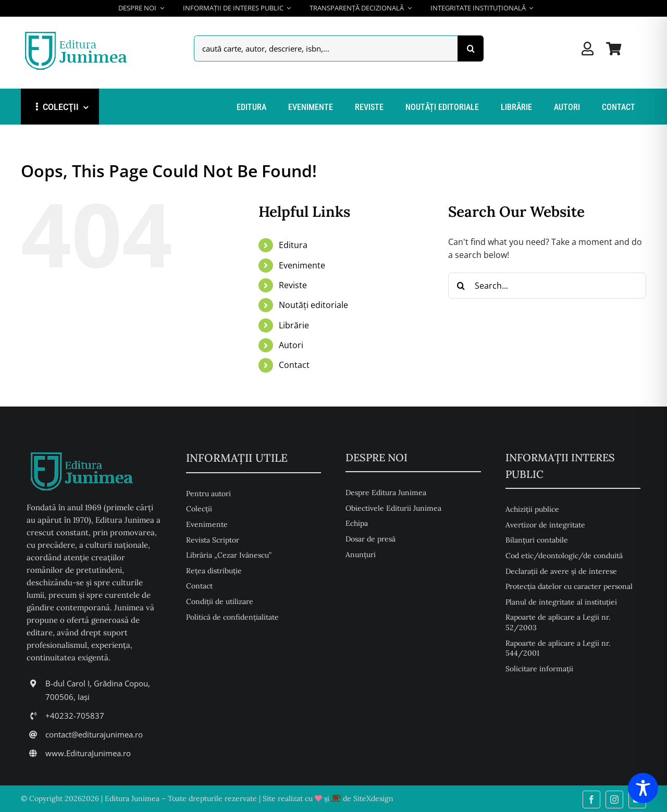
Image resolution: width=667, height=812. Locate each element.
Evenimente (302, 265)
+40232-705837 (75, 716)
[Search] (471, 48)
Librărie (294, 325)
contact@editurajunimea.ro (94, 734)
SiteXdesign (373, 798)
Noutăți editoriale (313, 305)
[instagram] (614, 799)
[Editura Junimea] (78, 33)
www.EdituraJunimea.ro (88, 753)
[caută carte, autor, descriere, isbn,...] (326, 48)
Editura (293, 245)
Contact (294, 365)
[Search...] (547, 286)
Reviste (293, 285)
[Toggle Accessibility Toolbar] (643, 788)
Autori (291, 345)
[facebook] (591, 799)
